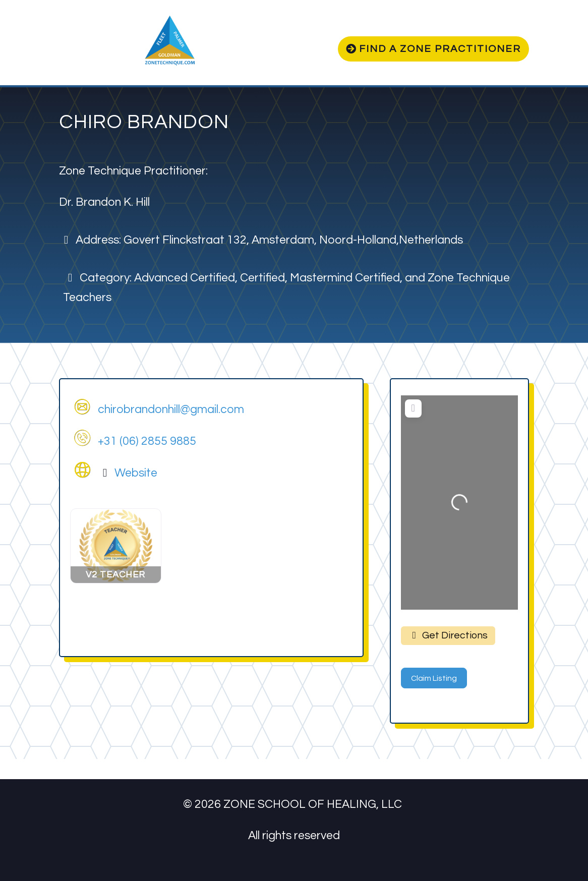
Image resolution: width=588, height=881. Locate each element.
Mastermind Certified (345, 278)
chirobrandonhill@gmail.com (171, 409)
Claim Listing (434, 678)
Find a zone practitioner (440, 49)
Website (136, 473)
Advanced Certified (185, 278)
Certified (262, 278)
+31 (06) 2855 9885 (147, 441)
